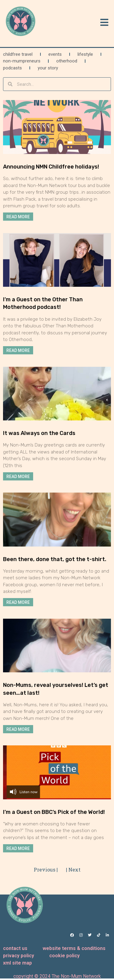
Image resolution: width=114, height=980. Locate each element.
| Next (73, 870)
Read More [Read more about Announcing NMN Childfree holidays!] (18, 217)
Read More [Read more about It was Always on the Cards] (18, 476)
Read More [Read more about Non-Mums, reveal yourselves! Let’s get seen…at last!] (18, 729)
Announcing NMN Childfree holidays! (51, 167)
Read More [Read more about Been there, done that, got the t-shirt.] (18, 602)
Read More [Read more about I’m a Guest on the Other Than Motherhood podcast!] (18, 350)
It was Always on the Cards (39, 433)
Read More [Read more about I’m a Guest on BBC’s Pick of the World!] (18, 848)
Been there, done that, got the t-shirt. (55, 559)
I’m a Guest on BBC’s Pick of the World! (54, 812)
